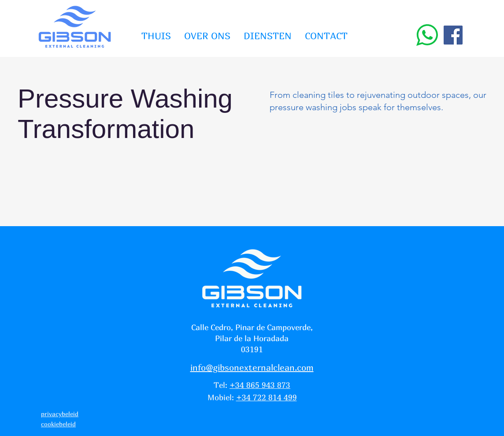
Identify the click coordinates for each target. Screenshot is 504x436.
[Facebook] (453, 35)
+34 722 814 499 (267, 397)
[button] (268, 36)
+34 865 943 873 (260, 385)
